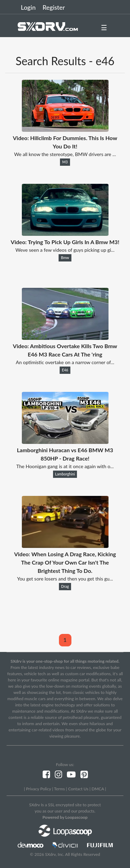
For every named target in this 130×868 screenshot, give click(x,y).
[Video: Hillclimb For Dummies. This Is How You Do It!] (65, 130)
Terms (59, 789)
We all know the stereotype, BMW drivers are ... (65, 154)
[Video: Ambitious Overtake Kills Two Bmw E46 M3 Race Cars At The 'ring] (65, 338)
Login (28, 7)
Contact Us (78, 789)
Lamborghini (65, 474)
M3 (65, 162)
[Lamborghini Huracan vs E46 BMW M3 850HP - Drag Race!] (65, 442)
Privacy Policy (38, 789)
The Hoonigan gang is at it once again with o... (65, 466)
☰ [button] (104, 27)
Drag (65, 586)
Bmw (65, 258)
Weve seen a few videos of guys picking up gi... (65, 250)
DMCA (98, 789)
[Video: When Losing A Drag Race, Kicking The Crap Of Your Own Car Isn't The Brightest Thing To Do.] (65, 546)
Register (54, 7)
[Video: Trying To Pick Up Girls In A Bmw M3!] (65, 234)
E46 (65, 370)
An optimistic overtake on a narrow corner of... (65, 362)
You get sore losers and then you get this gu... (65, 579)
